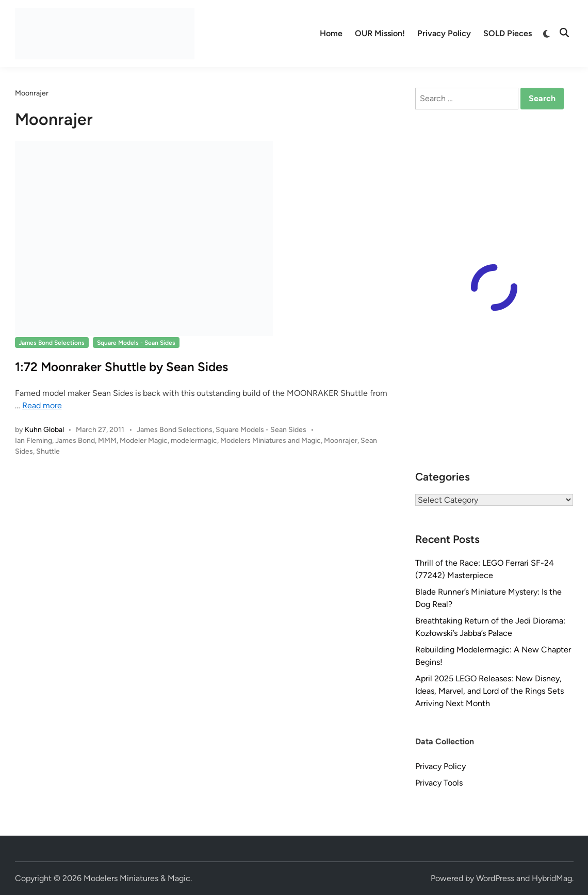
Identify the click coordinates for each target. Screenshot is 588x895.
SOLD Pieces (508, 33)
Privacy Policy (444, 33)
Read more (42, 405)
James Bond (75, 441)
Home (331, 33)
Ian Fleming (34, 441)
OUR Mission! (380, 33)
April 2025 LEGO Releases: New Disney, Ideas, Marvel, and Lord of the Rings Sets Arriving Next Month (489, 691)
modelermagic (194, 441)
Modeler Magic (144, 441)
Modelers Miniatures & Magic (137, 878)
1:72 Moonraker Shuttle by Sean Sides (121, 367)
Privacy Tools (439, 783)
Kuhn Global (44, 430)
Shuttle (48, 451)
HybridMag (552, 878)
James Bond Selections (52, 343)
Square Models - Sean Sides (136, 343)
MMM (107, 441)
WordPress (495, 878)
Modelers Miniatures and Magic (271, 441)
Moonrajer (341, 441)
